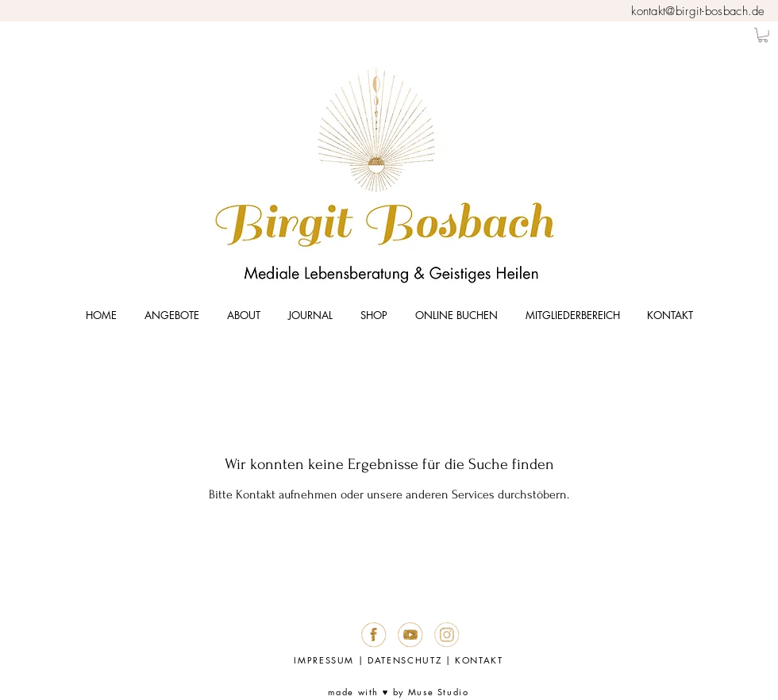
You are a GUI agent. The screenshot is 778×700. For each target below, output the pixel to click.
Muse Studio (439, 692)
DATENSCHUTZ (404, 660)
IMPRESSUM (324, 660)
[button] (763, 35)
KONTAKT (479, 660)
